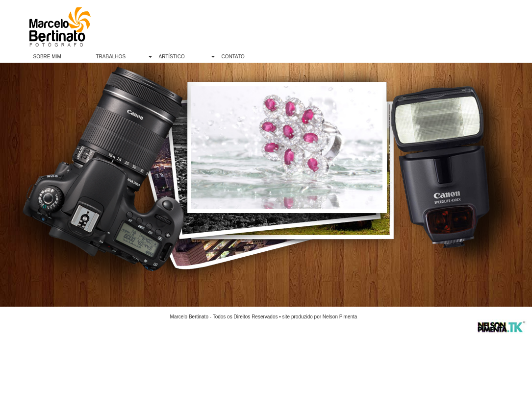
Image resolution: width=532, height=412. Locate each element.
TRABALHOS (111, 57)
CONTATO (233, 57)
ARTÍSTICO (172, 57)
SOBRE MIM (47, 57)
